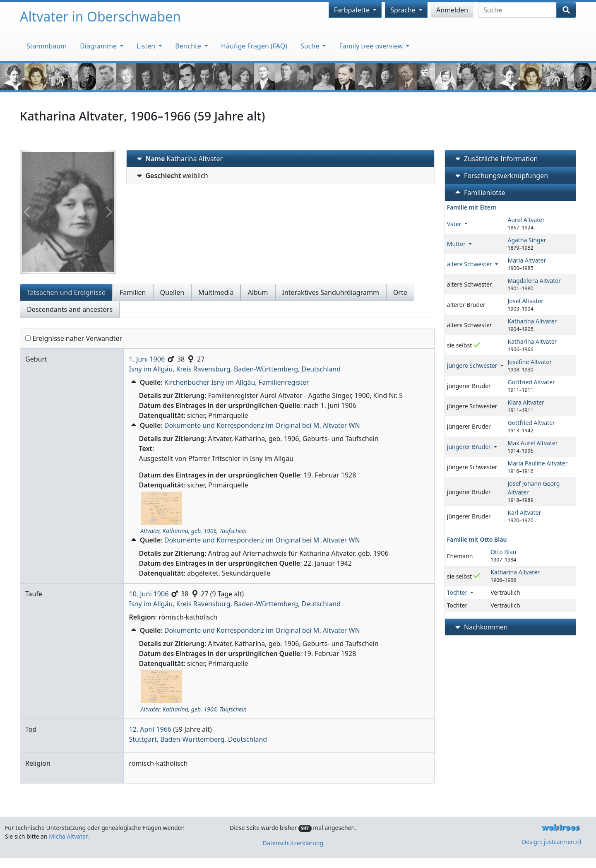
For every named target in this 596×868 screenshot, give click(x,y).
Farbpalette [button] (353, 10)
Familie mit (477, 539)
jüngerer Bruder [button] (470, 447)
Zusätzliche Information (496, 159)
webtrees (560, 828)
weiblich (172, 176)
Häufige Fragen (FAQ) (254, 46)
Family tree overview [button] (372, 46)
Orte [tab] (400, 292)
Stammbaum (47, 46)
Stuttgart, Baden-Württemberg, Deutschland (198, 739)
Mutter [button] (457, 244)
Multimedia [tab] (216, 292)
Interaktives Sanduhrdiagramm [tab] (331, 292)
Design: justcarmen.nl (552, 842)
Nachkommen (481, 627)
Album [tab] (258, 292)
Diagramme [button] (99, 46)
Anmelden (452, 10)
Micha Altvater (68, 836)
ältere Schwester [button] (470, 264)
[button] (135, 382)
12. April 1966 (150, 729)
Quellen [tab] (172, 292)
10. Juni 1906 (149, 594)
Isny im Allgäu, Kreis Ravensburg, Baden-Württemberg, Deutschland (235, 369)
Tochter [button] (458, 592)
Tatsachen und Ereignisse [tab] (66, 292)
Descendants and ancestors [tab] (70, 309)
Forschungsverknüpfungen (501, 176)
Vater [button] (455, 224)
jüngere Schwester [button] (473, 365)
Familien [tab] (133, 292)
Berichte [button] (189, 46)
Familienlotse (479, 193)
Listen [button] (147, 46)
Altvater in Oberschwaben (100, 16)
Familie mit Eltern (472, 207)
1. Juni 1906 (147, 359)
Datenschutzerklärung (293, 843)
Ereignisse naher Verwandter (74, 338)
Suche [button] (311, 46)
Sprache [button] (404, 10)
